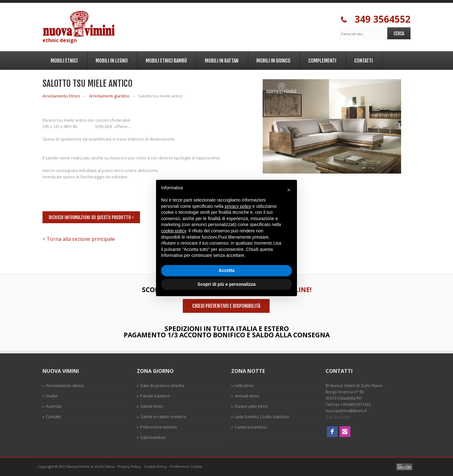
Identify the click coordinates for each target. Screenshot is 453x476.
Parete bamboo (155, 396)
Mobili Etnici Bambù (165, 60)
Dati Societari (338, 417)
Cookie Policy (155, 466)
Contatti (363, 60)
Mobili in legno (111, 60)
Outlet (52, 396)
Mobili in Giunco (272, 60)
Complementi (321, 60)
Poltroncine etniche (159, 427)
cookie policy (173, 231)
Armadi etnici (247, 396)
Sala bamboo (153, 437)
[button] (289, 190)
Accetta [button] (227, 270)
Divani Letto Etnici (251, 406)
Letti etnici (244, 385)
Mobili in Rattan (221, 60)
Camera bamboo (251, 427)
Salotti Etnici (152, 406)
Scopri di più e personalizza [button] (226, 284)
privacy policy (238, 206)
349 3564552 (376, 19)
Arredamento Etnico (61, 96)
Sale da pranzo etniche (162, 385)
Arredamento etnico (65, 385)
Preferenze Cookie (186, 466)
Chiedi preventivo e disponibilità (226, 306)
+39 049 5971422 (356, 404)
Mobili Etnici (63, 60)
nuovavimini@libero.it (346, 411)
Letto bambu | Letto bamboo (262, 417)
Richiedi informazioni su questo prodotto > (91, 217)
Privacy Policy (129, 466)
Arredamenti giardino (109, 96)
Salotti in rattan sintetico (163, 417)
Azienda (54, 406)
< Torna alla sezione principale (79, 239)
